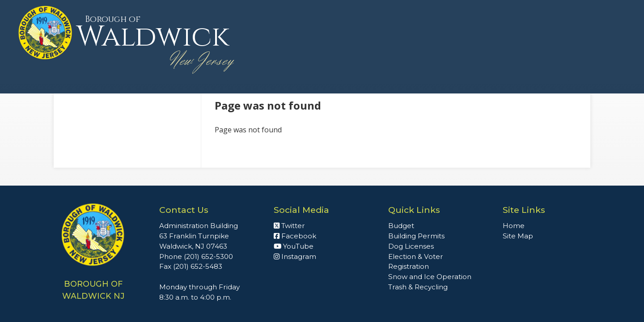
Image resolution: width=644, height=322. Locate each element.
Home (514, 226)
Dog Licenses (411, 246)
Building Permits (416, 236)
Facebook (295, 236)
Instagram (295, 256)
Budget (401, 226)
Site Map (518, 236)
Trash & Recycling (418, 287)
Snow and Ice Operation (430, 277)
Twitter (289, 226)
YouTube (294, 246)
